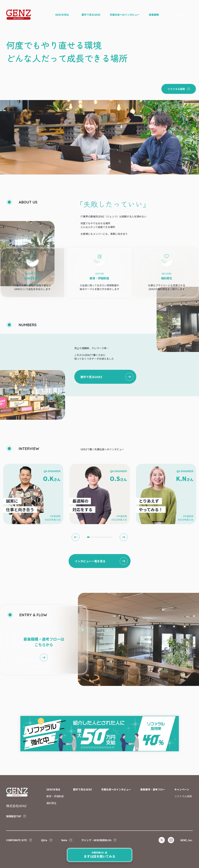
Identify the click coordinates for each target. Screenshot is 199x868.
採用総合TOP (14, 816)
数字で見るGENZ (91, 377)
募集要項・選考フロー (153, 789)
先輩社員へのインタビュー (116, 789)
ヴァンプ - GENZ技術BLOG (96, 840)
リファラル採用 (183, 796)
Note (64, 840)
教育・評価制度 (55, 796)
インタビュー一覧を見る (90, 561)
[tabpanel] (33, 494)
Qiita (44, 840)
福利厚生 (51, 803)
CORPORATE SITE (17, 840)
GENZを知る (53, 789)
